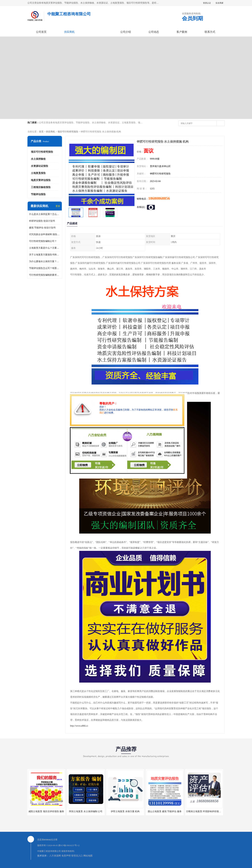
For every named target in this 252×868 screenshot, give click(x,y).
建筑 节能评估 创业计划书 (42, 228)
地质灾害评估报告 (41, 180)
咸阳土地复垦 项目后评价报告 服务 (46, 811)
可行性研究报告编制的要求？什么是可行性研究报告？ (45, 275)
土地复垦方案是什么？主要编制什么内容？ (45, 248)
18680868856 (159, 198)
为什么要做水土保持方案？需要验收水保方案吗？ (45, 261)
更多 (58, 206)
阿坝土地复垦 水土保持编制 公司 (86, 811)
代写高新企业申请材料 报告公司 (45, 234)
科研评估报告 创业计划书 (42, 221)
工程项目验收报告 (41, 187)
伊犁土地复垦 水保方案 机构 (125, 811)
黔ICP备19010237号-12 (69, 845)
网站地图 (88, 856)
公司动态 (154, 32)
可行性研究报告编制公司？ (43, 241)
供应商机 (69, 32)
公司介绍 (126, 32)
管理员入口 (77, 856)
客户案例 (182, 32)
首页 (41, 132)
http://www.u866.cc (79, 726)
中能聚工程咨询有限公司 (49, 851)
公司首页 (41, 32)
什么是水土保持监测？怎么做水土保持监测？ (45, 214)
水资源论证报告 (40, 166)
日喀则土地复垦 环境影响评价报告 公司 (206, 811)
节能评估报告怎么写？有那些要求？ (45, 268)
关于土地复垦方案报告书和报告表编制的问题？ (45, 255)
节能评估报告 (38, 194)
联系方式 (210, 32)
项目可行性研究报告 (68, 132)
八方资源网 (55, 856)
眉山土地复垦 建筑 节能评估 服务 (165, 811)
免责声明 (66, 856)
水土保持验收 (38, 159)
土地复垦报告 (38, 173)
